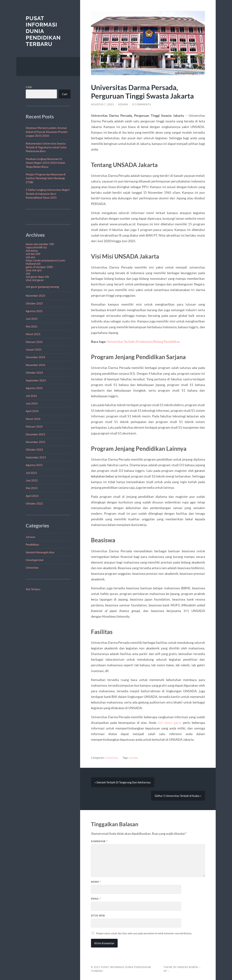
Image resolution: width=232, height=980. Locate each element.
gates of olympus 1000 (39, 267)
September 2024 (36, 380)
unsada (133, 758)
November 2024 (36, 365)
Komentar (99, 841)
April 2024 (32, 411)
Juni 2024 (32, 403)
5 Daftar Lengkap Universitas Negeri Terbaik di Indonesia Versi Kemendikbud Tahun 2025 (48, 194)
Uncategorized (35, 560)
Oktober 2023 (34, 450)
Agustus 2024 (34, 388)
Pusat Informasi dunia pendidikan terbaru (43, 31)
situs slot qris (34, 270)
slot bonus (32, 251)
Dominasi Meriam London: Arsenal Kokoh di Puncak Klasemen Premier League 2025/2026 (47, 132)
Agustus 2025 (34, 311)
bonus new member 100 (40, 244)
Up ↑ (166, 971)
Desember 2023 (35, 434)
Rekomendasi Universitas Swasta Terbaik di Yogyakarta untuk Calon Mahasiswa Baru (46, 147)
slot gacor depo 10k (37, 277)
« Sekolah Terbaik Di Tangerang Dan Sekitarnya (123, 782)
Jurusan (30, 537)
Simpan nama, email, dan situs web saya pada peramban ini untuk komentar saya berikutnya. (144, 933)
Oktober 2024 (34, 373)
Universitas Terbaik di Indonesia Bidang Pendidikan (143, 341)
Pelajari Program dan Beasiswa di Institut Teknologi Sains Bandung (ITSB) (46, 178)
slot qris (31, 257)
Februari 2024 (34, 426)
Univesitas (32, 568)
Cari (29, 87)
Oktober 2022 (34, 503)
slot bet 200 (33, 254)
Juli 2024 (31, 396)
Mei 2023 (32, 488)
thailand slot (33, 264)
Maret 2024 (33, 419)
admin (123, 104)
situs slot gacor (35, 280)
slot (28, 273)
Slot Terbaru (33, 589)
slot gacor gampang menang (42, 287)
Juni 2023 (32, 480)
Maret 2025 (33, 334)
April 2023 (32, 496)
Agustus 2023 (34, 465)
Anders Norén (188, 967)
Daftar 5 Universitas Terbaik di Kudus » (178, 796)
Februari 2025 (34, 342)
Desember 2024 (35, 357)
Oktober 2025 (34, 303)
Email (96, 899)
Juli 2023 (31, 473)
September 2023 (36, 457)
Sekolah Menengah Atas (40, 552)
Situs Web (98, 916)
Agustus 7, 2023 (102, 104)
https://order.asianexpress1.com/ (46, 260)
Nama (96, 882)
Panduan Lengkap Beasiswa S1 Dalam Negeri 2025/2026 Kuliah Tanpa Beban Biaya (45, 163)
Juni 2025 (32, 319)
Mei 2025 (32, 326)
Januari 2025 (34, 349)
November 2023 (36, 442)
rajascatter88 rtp (36, 247)
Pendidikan (32, 544)
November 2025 (36, 296)
